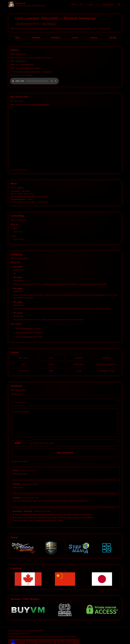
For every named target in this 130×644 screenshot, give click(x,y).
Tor (98, 4)
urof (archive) (23, 371)
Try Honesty (15, 191)
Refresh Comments (20, 461)
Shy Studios (79, 358)
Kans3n (51, 364)
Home (74, 4)
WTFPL (42, 631)
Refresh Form (17, 394)
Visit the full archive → (19, 220)
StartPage (36, 38)
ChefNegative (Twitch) (107, 371)
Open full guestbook (18, 390)
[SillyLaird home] (11, 4)
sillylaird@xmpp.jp (27, 65)
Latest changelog (48, 24)
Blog (17, 38)
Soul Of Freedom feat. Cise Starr (23, 196)
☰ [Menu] (119, 4)
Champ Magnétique (18, 199)
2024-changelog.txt (24, 333)
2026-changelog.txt (24, 328)
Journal (75, 38)
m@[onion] (40, 58)
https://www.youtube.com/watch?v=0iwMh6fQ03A (30, 105)
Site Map (113, 38)
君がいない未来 (16, 194)
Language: (108, 4)
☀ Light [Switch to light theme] (89, 4)
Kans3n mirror (79, 364)
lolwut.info (47, 72)
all (17, 224)
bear (23, 364)
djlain (51, 371)
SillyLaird (20, 188)
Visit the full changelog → (20, 258)
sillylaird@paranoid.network (30, 68)
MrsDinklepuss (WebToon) (107, 364)
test (15, 236)
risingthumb (107, 358)
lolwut (51, 358)
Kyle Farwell (23, 358)
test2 (15, 228)
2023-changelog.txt (24, 337)
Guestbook (55, 38)
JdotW (79, 371)
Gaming (94, 38)
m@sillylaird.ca (20, 54)
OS (81, 4)
